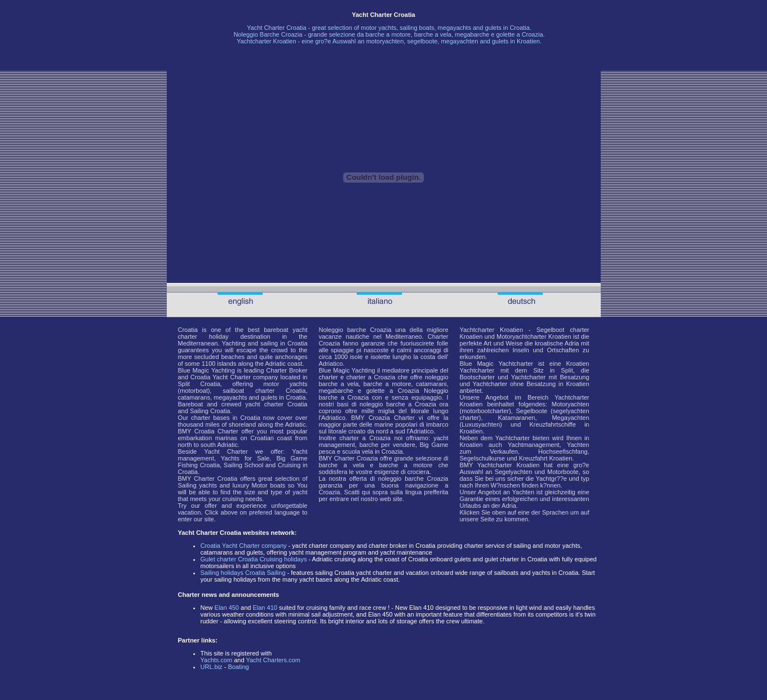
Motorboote (563, 472)
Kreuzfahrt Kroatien (546, 458)
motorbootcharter (485, 411)
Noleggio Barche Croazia (268, 34)
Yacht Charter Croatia (277, 28)
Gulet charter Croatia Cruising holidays (254, 559)
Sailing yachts (198, 485)
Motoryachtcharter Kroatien (534, 336)
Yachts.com (217, 660)
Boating (238, 667)
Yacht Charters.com (273, 660)
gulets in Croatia (283, 397)
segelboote (422, 41)
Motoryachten (571, 404)
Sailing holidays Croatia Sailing (243, 573)
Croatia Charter (216, 431)
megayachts (455, 28)
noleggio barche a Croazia (398, 404)
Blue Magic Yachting (207, 370)
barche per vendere (387, 445)
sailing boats (417, 28)
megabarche (472, 34)
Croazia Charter (392, 418)
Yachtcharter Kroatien (267, 41)
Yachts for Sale (245, 458)
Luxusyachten (481, 424)
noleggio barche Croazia (413, 479)
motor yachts (378, 28)
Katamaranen (516, 418)
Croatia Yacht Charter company (244, 546)
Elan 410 (265, 608)
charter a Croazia (371, 377)
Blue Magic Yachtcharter (497, 364)
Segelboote (532, 411)
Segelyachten (514, 472)
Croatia (188, 330)
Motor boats (269, 485)
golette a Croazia (393, 391)
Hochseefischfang (563, 451)
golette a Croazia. (520, 34)
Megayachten (570, 418)
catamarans (194, 397)
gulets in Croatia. (508, 28)
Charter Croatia (216, 479)
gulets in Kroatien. (517, 41)
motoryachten (385, 41)
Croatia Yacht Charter (240, 305)
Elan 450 (227, 608)
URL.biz (212, 667)
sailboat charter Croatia (258, 391)
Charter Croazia (356, 458)
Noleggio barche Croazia (355, 330)
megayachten (459, 41)
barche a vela (433, 34)
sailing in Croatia (284, 343)
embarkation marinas (208, 438)
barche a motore (388, 34)
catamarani (431, 384)
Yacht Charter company (245, 377)
